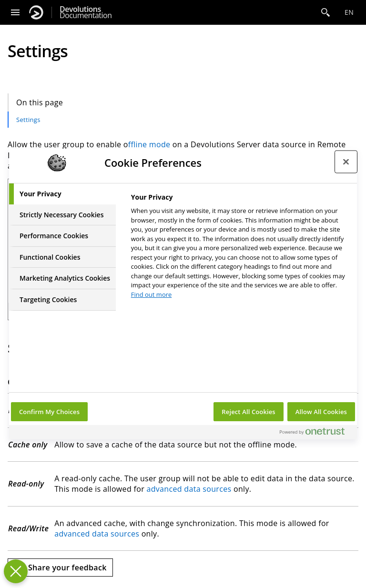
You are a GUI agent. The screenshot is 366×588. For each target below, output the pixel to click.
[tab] (62, 194)
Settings (28, 120)
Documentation (86, 12)
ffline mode (149, 144)
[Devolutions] (36, 12)
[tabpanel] (240, 248)
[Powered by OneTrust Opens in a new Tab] (316, 433)
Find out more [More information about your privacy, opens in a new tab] (152, 294)
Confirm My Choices (49, 412)
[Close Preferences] (16, 571)
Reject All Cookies (248, 412)
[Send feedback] (60, 568)
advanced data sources (189, 489)
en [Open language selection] (349, 12)
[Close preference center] (346, 162)
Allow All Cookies (321, 412)
